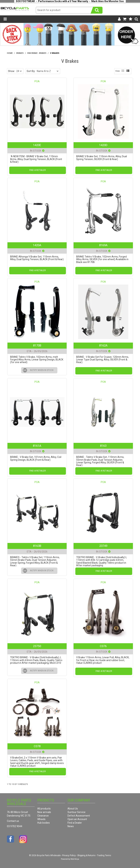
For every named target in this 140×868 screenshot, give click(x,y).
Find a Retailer (38, 170)
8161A (37, 446)
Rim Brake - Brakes (37, 53)
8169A (103, 245)
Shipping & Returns (86, 855)
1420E (37, 145)
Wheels (41, 819)
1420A (37, 245)
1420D (103, 145)
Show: (11, 71)
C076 (103, 646)
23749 (103, 546)
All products (44, 809)
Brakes (20, 53)
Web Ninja (75, 859)
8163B (37, 546)
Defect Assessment (79, 816)
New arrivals (44, 812)
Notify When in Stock (42, 370)
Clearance (43, 816)
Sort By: (31, 71)
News (71, 826)
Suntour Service (76, 812)
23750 (37, 646)
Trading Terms (104, 855)
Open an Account (77, 819)
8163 (103, 446)
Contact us (13, 821)
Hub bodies (44, 823)
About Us (73, 809)
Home (10, 53)
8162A (103, 345)
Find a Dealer (75, 823)
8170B (37, 345)
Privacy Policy (69, 855)
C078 (37, 746)
